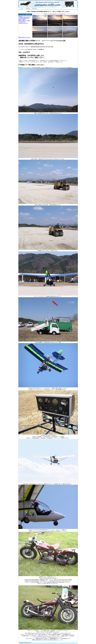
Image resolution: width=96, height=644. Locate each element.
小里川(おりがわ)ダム (23, 23)
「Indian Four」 (40, 636)
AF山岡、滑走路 (22, 19)
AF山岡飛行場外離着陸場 (24, 18)
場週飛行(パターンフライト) (25, 17)
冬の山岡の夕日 (22, 22)
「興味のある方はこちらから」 (51, 68)
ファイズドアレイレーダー (45, 531)
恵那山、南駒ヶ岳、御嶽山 (24, 21)
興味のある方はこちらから (24, 37)
